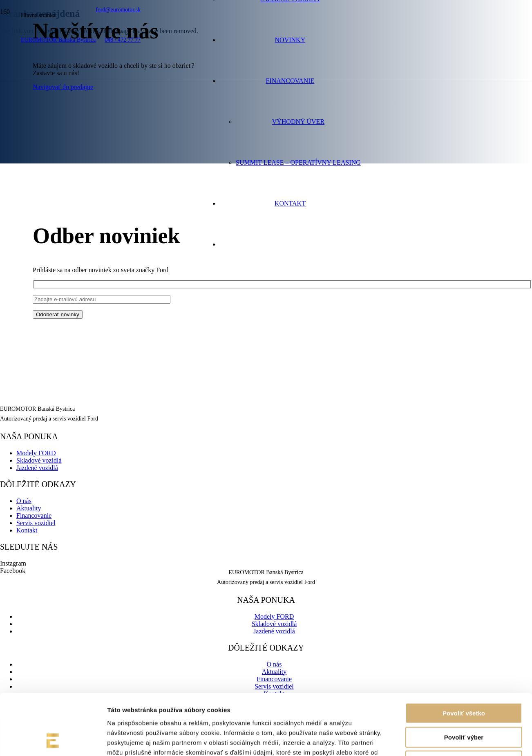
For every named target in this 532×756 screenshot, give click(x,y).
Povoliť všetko (464, 656)
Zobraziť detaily (427, 740)
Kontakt (27, 530)
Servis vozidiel (36, 523)
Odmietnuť (464, 704)
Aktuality (29, 508)
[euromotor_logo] (85, 84)
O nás (24, 501)
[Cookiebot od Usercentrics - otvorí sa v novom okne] (53, 740)
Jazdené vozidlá (37, 468)
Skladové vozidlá (39, 460)
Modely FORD (36, 453)
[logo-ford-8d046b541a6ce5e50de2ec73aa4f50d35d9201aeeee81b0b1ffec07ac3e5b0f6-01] (112, 115)
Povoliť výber (464, 680)
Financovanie (34, 516)
